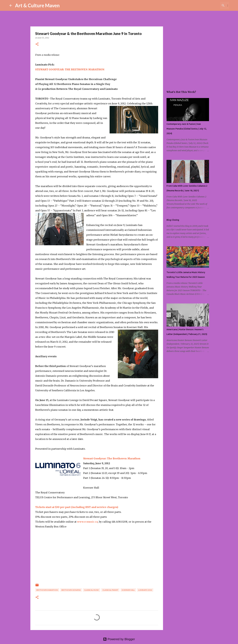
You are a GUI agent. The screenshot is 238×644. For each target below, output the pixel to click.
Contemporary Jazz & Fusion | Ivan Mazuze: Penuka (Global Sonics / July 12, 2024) (187, 129)
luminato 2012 (145, 590)
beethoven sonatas (71, 590)
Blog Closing (173, 220)
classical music (92, 590)
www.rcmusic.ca (87, 522)
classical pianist (110, 590)
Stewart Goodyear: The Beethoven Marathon (112, 458)
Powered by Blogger (119, 639)
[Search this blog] (213, 5)
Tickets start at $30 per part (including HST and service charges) (77, 507)
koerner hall (128, 590)
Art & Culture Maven (37, 5)
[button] (37, 44)
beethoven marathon (47, 590)
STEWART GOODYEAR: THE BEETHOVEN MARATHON (70, 69)
